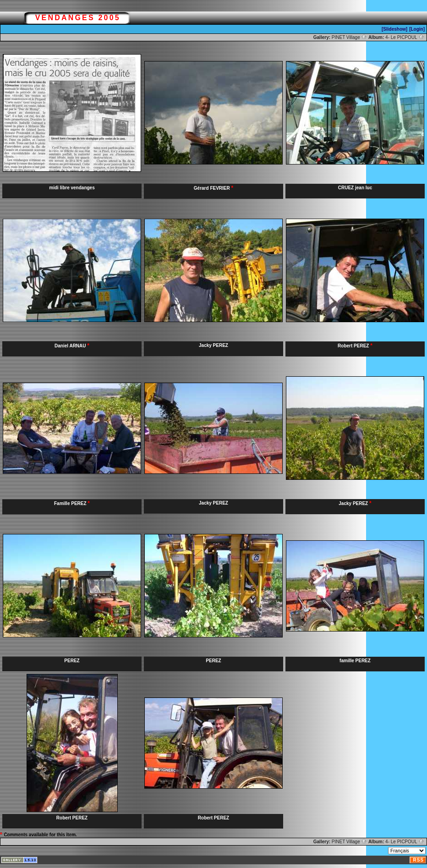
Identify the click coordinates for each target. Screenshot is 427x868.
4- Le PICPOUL (405, 37)
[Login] (417, 29)
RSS (418, 860)
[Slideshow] (394, 29)
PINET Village (350, 37)
